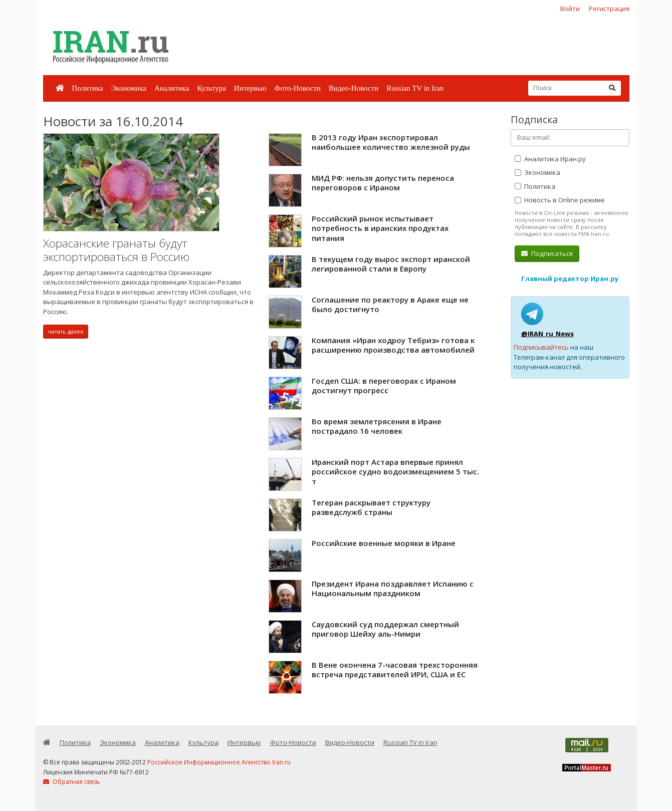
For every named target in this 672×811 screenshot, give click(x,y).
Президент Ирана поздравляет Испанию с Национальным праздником (393, 589)
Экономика (128, 88)
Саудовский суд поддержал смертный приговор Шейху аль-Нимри (385, 629)
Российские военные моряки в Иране (384, 543)
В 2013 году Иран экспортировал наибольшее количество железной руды (391, 142)
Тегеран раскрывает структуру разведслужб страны (371, 507)
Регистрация (609, 9)
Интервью (250, 88)
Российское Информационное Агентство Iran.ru (219, 762)
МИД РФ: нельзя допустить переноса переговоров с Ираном (383, 183)
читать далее (66, 331)
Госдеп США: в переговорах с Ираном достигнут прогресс (384, 386)
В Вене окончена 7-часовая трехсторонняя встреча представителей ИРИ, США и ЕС (395, 670)
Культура (211, 88)
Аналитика (172, 88)
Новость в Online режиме (560, 200)
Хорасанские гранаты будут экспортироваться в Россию (116, 250)
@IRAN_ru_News (547, 334)
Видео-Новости (354, 88)
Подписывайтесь (541, 347)
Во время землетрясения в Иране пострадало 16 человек (377, 426)
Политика (88, 88)
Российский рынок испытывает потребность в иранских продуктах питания (380, 228)
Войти (570, 9)
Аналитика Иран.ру (550, 159)
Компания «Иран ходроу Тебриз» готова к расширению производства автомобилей (393, 345)
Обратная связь (72, 782)
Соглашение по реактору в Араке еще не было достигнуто (390, 305)
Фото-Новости (298, 88)
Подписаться (547, 253)
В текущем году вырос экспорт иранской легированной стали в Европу (391, 264)
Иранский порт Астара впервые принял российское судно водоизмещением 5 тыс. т (395, 472)
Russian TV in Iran (415, 88)
